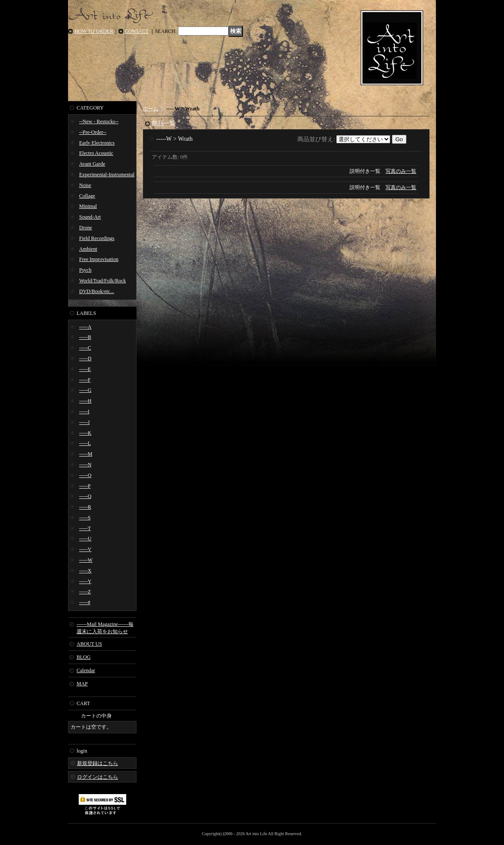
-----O (85, 475)
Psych (85, 270)
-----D (85, 359)
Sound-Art (90, 217)
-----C (85, 348)
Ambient (88, 249)
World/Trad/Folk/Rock (102, 281)
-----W (86, 560)
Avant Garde (92, 164)
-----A (85, 327)
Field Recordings (97, 238)
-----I (84, 412)
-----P (85, 486)
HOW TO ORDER (94, 31)
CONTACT (137, 31)
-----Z (85, 592)
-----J (84, 422)
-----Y (85, 581)
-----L (85, 443)
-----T (85, 528)
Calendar (86, 670)
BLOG (84, 657)
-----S (85, 518)
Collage (87, 196)
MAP (82, 684)
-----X (85, 571)
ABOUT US (89, 644)
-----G (85, 390)
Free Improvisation (99, 259)
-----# (85, 602)
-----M (86, 454)
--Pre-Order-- (93, 132)
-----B (85, 337)
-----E (85, 369)
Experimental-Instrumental (107, 175)
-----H (85, 401)
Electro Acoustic (96, 153)
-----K (85, 433)
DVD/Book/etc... (97, 291)
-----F (85, 380)
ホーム (151, 109)
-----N (85, 465)
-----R (85, 507)
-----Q (85, 496)
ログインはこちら (98, 777)
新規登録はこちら (98, 763)
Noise (85, 185)
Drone (86, 228)
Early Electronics (97, 143)
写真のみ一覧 (401, 171)
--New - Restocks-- (99, 122)
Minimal (88, 206)
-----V (85, 549)
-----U (85, 539)
